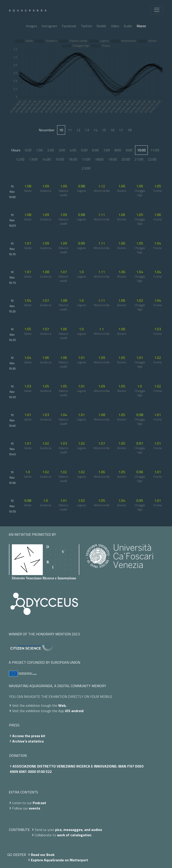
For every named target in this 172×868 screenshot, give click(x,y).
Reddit (101, 26)
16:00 (73, 159)
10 (61, 130)
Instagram (49, 26)
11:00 (155, 150)
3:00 (62, 150)
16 (112, 130)
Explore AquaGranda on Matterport (59, 860)
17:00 (86, 159)
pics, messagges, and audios (78, 830)
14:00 (46, 159)
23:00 (86, 168)
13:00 (33, 159)
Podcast (39, 803)
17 (121, 130)
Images (32, 26)
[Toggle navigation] (157, 10)
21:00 (139, 159)
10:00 (141, 150)
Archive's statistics (28, 741)
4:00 (73, 150)
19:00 (113, 159)
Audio (128, 26)
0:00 (28, 150)
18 (129, 130)
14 (95, 130)
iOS (68, 711)
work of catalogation (74, 835)
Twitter (86, 26)
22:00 (152, 159)
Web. (62, 705)
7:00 (107, 150)
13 (87, 130)
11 (70, 130)
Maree (141, 26)
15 (104, 130)
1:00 (39, 150)
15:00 (60, 159)
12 (78, 130)
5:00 (84, 150)
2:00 (51, 150)
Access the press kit (29, 736)
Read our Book (43, 855)
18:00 (99, 159)
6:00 (95, 150)
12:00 (20, 159)
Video (115, 26)
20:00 (126, 159)
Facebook (69, 26)
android (77, 711)
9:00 (129, 150)
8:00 (118, 150)
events (34, 808)
